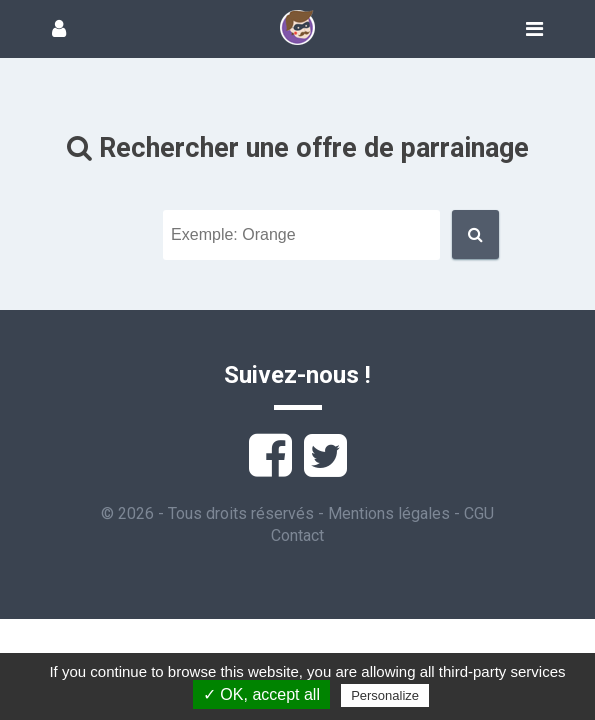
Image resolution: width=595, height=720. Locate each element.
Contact (297, 535)
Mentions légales (389, 513)
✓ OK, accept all (261, 694)
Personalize (385, 695)
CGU (479, 513)
